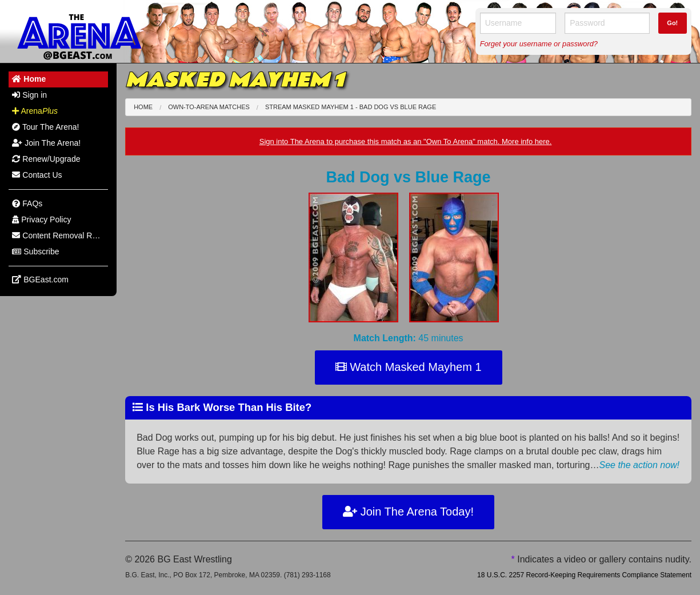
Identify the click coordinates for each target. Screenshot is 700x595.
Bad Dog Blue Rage (409, 177)
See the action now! (639, 465)
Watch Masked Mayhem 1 (409, 367)
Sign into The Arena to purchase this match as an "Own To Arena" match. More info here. (406, 141)
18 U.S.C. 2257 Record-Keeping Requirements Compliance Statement (584, 575)
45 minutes (409, 338)
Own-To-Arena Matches (209, 107)
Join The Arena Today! (408, 512)
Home (143, 107)
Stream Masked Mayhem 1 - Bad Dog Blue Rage (351, 107)
